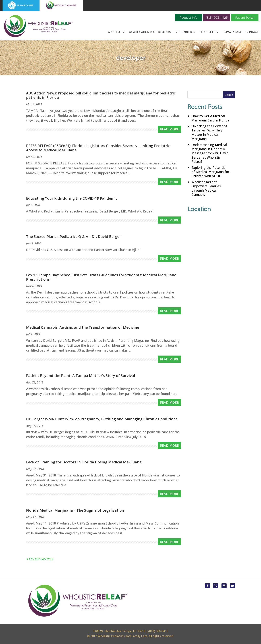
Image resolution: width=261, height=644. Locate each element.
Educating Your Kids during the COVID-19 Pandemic (72, 198)
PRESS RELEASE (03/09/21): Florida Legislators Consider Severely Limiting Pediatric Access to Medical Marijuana (98, 148)
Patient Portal (245, 18)
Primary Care (232, 32)
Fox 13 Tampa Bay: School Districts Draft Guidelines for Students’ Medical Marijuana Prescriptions (101, 277)
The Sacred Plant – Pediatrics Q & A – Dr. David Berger (73, 237)
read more (169, 129)
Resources (207, 32)
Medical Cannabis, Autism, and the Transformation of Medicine (83, 327)
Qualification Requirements (150, 32)
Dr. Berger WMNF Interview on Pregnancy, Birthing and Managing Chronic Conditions (102, 419)
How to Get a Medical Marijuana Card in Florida (210, 118)
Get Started (183, 32)
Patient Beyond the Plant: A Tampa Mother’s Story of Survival (81, 376)
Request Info (189, 18)
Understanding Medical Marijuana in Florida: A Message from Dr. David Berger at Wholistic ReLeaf (210, 153)
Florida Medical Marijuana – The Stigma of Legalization (75, 510)
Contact (252, 32)
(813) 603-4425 (217, 18)
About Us (115, 32)
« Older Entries (40, 559)
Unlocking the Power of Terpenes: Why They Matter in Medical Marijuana (209, 132)
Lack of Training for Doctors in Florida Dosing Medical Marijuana (84, 462)
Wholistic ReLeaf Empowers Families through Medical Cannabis (206, 188)
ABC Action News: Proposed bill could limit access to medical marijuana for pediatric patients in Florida (101, 95)
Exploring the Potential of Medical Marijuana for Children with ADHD (210, 172)
